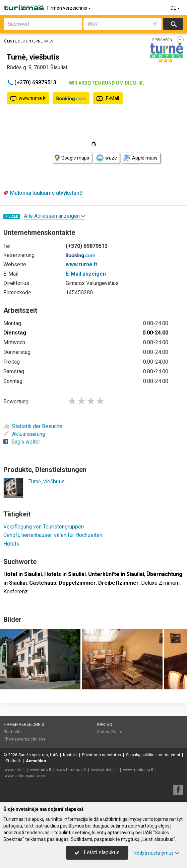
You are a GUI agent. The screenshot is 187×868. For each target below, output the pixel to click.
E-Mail (108, 99)
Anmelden (36, 761)
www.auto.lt (41, 770)
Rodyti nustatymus (157, 853)
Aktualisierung (24, 434)
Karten (105, 725)
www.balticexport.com (25, 776)
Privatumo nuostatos (102, 755)
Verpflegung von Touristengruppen (44, 527)
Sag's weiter (22, 442)
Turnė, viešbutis (47, 481)
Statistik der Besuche (33, 426)
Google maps (72, 158)
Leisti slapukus (97, 852)
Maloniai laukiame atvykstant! (46, 193)
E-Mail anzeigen (86, 274)
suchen (173, 24)
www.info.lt (15, 770)
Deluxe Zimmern (160, 583)
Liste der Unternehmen (28, 41)
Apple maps (140, 158)
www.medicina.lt (138, 770)
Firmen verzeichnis (70, 8)
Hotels (11, 544)
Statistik (13, 761)
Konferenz (16, 592)
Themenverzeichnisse (25, 739)
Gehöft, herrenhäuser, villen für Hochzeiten (53, 535)
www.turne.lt (28, 99)
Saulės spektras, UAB (38, 755)
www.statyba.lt (105, 770)
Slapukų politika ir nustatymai (153, 755)
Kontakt (70, 755)
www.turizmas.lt (71, 770)
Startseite (13, 732)
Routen (118, 732)
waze (106, 158)
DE (176, 8)
